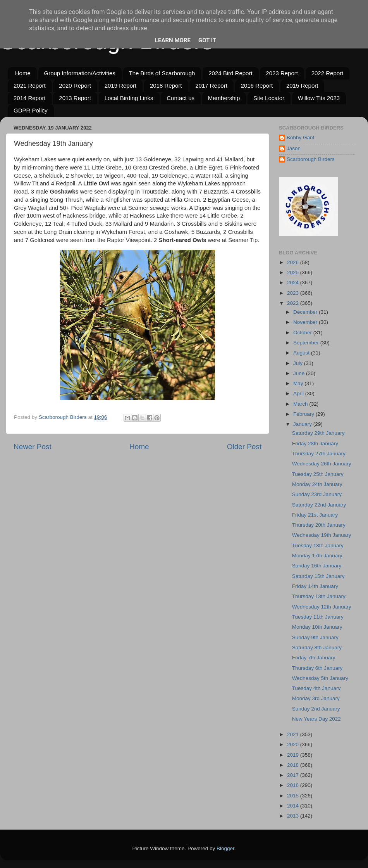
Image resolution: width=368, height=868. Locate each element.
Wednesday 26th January (322, 464)
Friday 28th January (315, 444)
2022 (294, 303)
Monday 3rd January (316, 698)
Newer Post (33, 447)
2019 (294, 755)
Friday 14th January (315, 586)
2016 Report (257, 86)
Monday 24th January (317, 484)
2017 (294, 775)
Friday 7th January (314, 658)
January (303, 424)
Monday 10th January (317, 627)
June (300, 373)
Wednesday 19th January (322, 535)
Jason (294, 148)
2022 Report (328, 73)
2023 (294, 293)
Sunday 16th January (317, 566)
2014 (294, 806)
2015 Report (302, 86)
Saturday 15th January (318, 576)
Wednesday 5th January (320, 678)
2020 (294, 744)
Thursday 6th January (317, 668)
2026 (294, 262)
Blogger (225, 848)
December (306, 312)
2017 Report (211, 86)
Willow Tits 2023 (319, 98)
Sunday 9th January (315, 637)
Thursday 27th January (319, 454)
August (302, 353)
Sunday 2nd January (316, 709)
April (299, 393)
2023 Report (282, 73)
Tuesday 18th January (318, 546)
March (301, 404)
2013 (294, 816)
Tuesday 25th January (318, 474)
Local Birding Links (129, 98)
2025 (294, 272)
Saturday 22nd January (319, 505)
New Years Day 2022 (316, 719)
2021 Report (30, 86)
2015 (294, 796)
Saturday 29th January (318, 433)
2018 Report (166, 86)
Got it (207, 40)
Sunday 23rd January (317, 494)
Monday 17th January (317, 556)
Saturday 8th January (317, 648)
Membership (224, 98)
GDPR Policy (31, 110)
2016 (294, 785)
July (299, 363)
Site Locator (269, 98)
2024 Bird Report (230, 73)
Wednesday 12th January (322, 607)
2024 (294, 283)
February (304, 414)
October (303, 333)
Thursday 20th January (319, 525)
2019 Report (121, 86)
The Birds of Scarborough (162, 73)
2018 (294, 765)
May (299, 383)
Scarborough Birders (311, 159)
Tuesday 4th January (316, 688)
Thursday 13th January (319, 596)
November (306, 322)
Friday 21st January (315, 515)
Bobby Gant (300, 137)
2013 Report (75, 98)
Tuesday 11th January (318, 617)
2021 (294, 734)
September (307, 343)
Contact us (181, 98)
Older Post (244, 447)
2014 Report (30, 98)
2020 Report (75, 86)
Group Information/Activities (80, 73)
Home (23, 73)
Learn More (173, 40)
